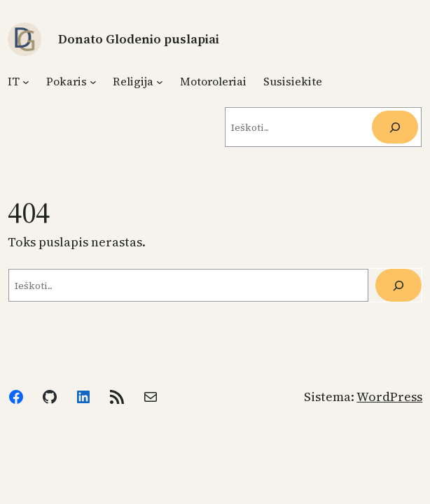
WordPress (389, 397)
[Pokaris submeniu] (93, 81)
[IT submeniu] (26, 81)
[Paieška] (398, 285)
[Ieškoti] (395, 127)
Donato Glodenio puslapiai (139, 39)
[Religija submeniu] (160, 81)
